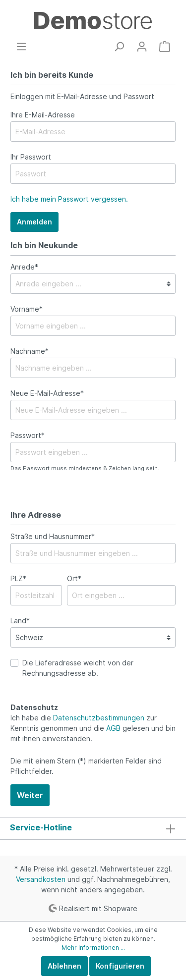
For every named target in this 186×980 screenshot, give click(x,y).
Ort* (74, 578)
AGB (113, 728)
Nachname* (30, 351)
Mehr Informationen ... (93, 948)
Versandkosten (41, 879)
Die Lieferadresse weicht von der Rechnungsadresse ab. (78, 668)
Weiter (30, 795)
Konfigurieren (120, 966)
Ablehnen (64, 966)
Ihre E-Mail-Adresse (43, 115)
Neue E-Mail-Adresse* (47, 393)
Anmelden (34, 222)
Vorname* (27, 309)
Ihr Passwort (31, 157)
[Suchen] (119, 47)
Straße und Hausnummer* (53, 536)
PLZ (18, 578)
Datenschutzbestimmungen (99, 718)
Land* (20, 621)
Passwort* (28, 435)
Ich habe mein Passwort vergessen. (69, 199)
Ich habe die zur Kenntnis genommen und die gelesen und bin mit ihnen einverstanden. (93, 728)
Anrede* (24, 267)
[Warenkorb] (165, 47)
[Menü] (21, 47)
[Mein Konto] (142, 47)
